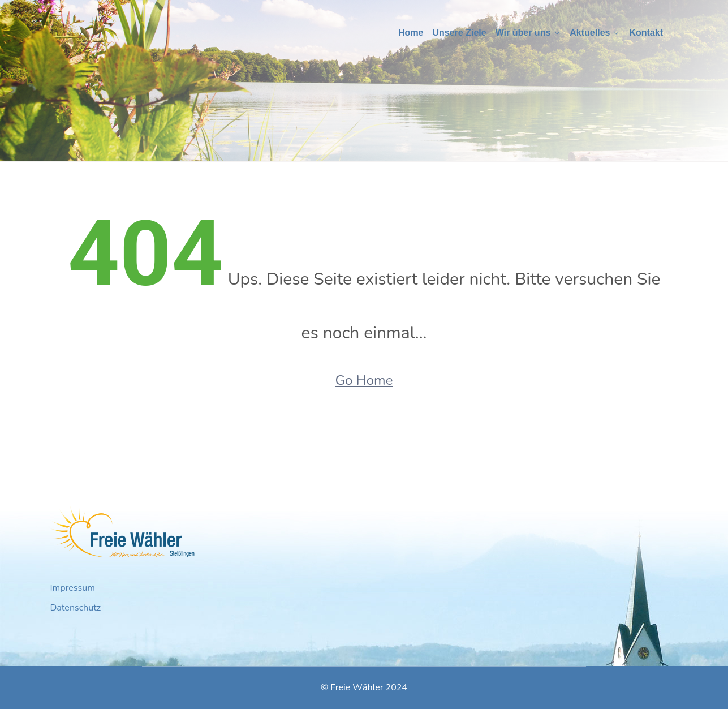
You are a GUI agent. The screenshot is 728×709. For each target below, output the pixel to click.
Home (411, 33)
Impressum (73, 588)
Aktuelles (590, 33)
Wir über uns (523, 33)
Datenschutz (76, 608)
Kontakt (646, 33)
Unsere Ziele (460, 33)
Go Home (364, 380)
